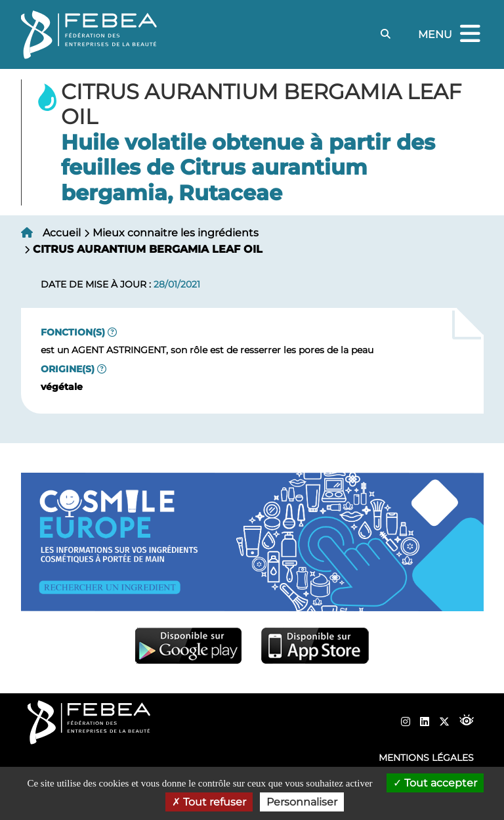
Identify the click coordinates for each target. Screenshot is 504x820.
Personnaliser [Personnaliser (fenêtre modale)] (302, 802)
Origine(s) (68, 369)
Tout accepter (435, 783)
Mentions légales (426, 758)
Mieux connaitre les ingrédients (176, 233)
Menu (451, 34)
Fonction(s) (73, 332)
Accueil (62, 233)
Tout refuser (209, 802)
